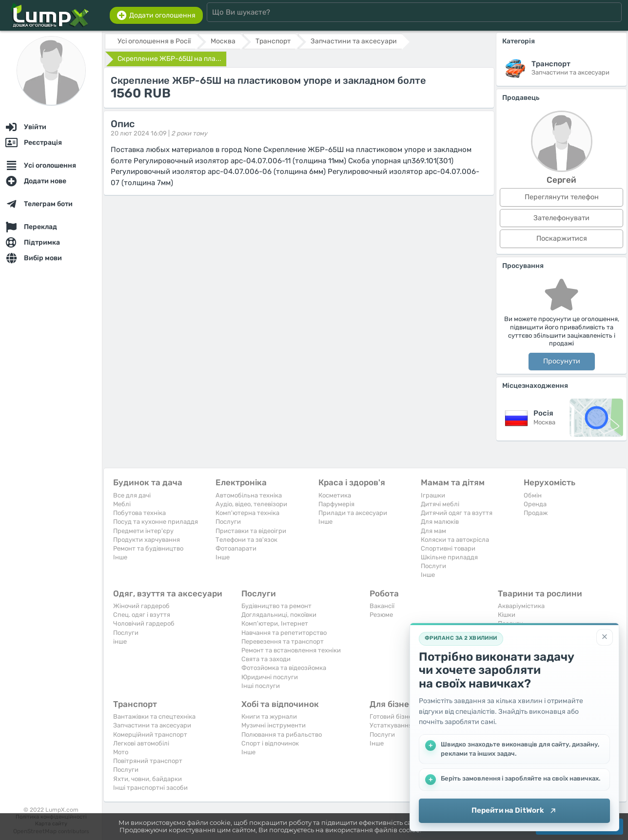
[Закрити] (605, 637)
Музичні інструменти (274, 725)
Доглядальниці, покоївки (279, 615)
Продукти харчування (147, 540)
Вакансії (382, 606)
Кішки (507, 615)
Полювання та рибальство (282, 735)
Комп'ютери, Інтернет (275, 623)
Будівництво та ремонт (276, 606)
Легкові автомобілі (141, 743)
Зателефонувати (561, 218)
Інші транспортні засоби (150, 788)
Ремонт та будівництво (148, 548)
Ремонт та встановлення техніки (291, 650)
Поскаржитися (562, 239)
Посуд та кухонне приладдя (156, 522)
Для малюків (440, 522)
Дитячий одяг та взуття (457, 513)
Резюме (381, 615)
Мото (121, 752)
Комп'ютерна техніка (247, 513)
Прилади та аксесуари (353, 513)
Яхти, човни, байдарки (147, 779)
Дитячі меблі (440, 504)
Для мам (433, 531)
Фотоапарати (236, 548)
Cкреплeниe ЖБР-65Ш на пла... (169, 59)
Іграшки (433, 495)
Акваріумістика (521, 606)
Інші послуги (261, 686)
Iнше (120, 557)
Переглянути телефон (562, 197)
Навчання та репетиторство (284, 633)
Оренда (535, 504)
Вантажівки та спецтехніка (154, 716)
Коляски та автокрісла (455, 540)
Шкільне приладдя (449, 557)
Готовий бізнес (392, 716)
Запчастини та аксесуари (152, 725)
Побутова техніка (139, 513)
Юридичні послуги (270, 677)
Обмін (533, 495)
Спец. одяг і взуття (142, 615)
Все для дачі (132, 495)
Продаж (536, 513)
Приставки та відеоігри (251, 531)
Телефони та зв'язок (246, 540)
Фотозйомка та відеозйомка (284, 668)
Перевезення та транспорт (283, 641)
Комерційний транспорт (150, 735)
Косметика (335, 495)
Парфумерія (336, 504)
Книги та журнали (269, 716)
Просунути (562, 361)
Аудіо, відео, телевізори (251, 504)
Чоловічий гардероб (144, 623)
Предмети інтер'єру (143, 531)
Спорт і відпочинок (270, 743)
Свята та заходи (266, 659)
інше (120, 641)
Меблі (122, 504)
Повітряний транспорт (148, 761)
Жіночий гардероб (141, 606)
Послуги (228, 522)
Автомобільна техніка (249, 495)
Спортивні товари (448, 548)
